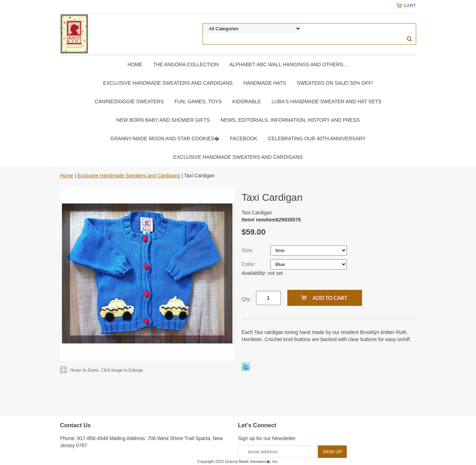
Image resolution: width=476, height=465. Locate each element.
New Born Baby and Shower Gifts (163, 120)
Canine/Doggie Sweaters (129, 101)
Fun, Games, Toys (198, 101)
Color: (250, 264)
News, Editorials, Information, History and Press (290, 120)
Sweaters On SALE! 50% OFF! (335, 83)
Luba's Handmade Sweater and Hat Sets (326, 101)
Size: (249, 250)
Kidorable (247, 101)
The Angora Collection (186, 64)
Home (135, 64)
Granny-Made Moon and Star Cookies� (165, 139)
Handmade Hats (265, 83)
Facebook (244, 139)
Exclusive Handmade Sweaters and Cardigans (168, 83)
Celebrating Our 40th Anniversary (317, 139)
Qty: (247, 299)
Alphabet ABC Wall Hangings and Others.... (289, 64)
